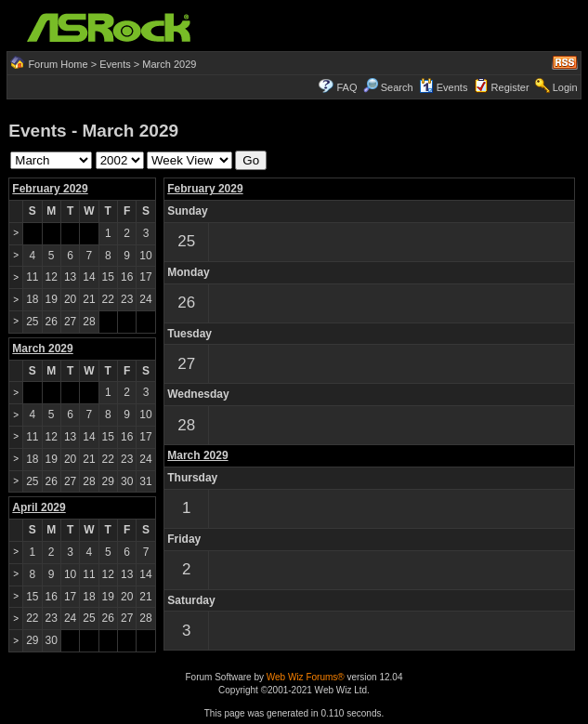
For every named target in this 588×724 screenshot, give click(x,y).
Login (565, 87)
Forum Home (58, 64)
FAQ (347, 87)
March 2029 (197, 455)
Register (510, 87)
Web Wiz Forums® (306, 677)
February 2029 (50, 189)
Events (115, 64)
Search (397, 87)
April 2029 (39, 507)
